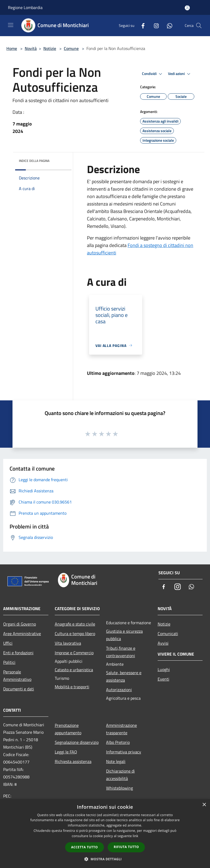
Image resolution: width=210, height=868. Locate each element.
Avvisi (163, 643)
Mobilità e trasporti (72, 687)
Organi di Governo (20, 624)
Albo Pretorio (118, 742)
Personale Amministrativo (17, 676)
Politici (9, 662)
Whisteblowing (119, 788)
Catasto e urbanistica (74, 670)
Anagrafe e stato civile (75, 624)
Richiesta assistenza (73, 761)
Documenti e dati (19, 689)
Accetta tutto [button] (85, 847)
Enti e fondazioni (18, 653)
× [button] (204, 805)
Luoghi (164, 669)
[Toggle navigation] (11, 25)
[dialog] (105, 834)
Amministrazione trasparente (121, 729)
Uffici (8, 643)
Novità (31, 48)
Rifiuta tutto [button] (126, 847)
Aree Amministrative (22, 634)
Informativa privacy (124, 752)
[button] (105, 859)
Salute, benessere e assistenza (124, 676)
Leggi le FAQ (66, 752)
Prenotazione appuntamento (68, 729)
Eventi (163, 679)
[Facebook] (141, 25)
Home (12, 48)
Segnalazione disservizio (77, 742)
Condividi (153, 74)
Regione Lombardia (25, 7)
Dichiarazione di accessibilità (120, 775)
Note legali (116, 761)
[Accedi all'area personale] (187, 8)
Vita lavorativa (68, 643)
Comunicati (168, 634)
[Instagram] (154, 25)
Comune (71, 48)
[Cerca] (199, 26)
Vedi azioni (180, 74)
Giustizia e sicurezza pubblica (124, 635)
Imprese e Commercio (74, 653)
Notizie (50, 48)
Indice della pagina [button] (34, 161)
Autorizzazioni (119, 690)
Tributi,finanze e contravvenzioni (121, 652)
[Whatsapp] (167, 25)
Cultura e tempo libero (75, 634)
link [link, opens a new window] (135, 836)
